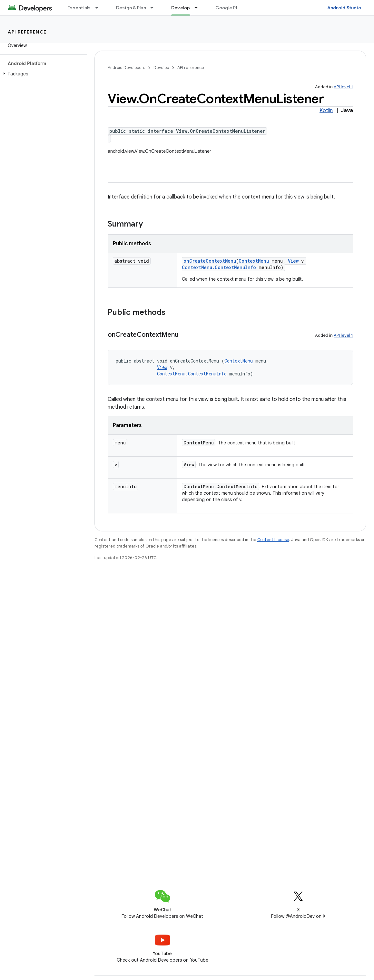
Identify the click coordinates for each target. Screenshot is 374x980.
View (293, 261)
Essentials (79, 8)
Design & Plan (131, 8)
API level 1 (343, 87)
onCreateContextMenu (210, 261)
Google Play (229, 8)
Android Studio (344, 8)
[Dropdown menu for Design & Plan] (155, 8)
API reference (27, 32)
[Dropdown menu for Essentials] (100, 8)
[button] (42, 74)
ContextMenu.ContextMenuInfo (219, 267)
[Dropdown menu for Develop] (199, 8)
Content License (273, 540)
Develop (161, 68)
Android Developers (126, 68)
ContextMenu (254, 261)
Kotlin (326, 111)
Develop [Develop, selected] (181, 8)
